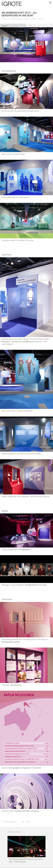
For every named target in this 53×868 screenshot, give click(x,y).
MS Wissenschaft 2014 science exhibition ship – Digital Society (26, 860)
